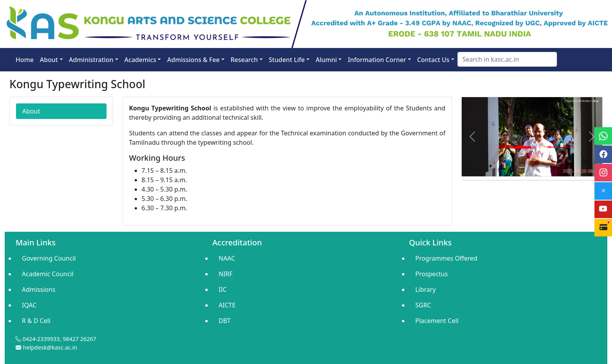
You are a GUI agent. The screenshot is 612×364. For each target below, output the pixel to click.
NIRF (226, 274)
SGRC (423, 305)
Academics (141, 60)
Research (244, 60)
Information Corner (377, 60)
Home (25, 60)
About (49, 60)
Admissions (39, 289)
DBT (225, 321)
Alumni (326, 60)
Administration (91, 60)
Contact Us (433, 60)
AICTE (227, 305)
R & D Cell (36, 321)
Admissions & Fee (193, 60)
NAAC (227, 258)
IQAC (29, 305)
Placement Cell (437, 321)
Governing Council (49, 258)
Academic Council (48, 274)
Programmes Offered (446, 258)
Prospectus (431, 274)
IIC (223, 289)
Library (425, 289)
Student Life (287, 60)
